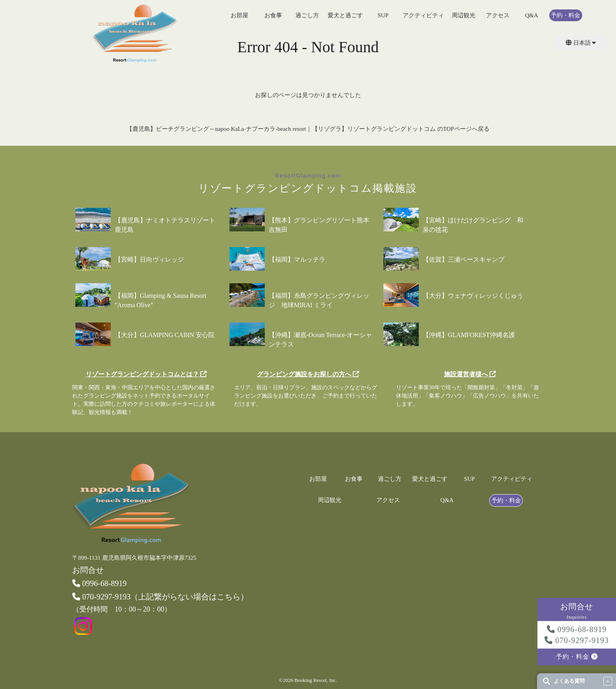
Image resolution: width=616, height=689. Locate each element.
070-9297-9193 (577, 640)
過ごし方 (307, 16)
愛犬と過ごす (345, 16)
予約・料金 (566, 16)
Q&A (531, 16)
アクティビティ (423, 16)
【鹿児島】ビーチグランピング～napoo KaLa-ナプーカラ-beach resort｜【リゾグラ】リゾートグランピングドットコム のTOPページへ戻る (308, 129)
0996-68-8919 (577, 629)
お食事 (273, 16)
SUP (383, 16)
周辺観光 (464, 16)
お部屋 (239, 16)
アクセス (498, 16)
